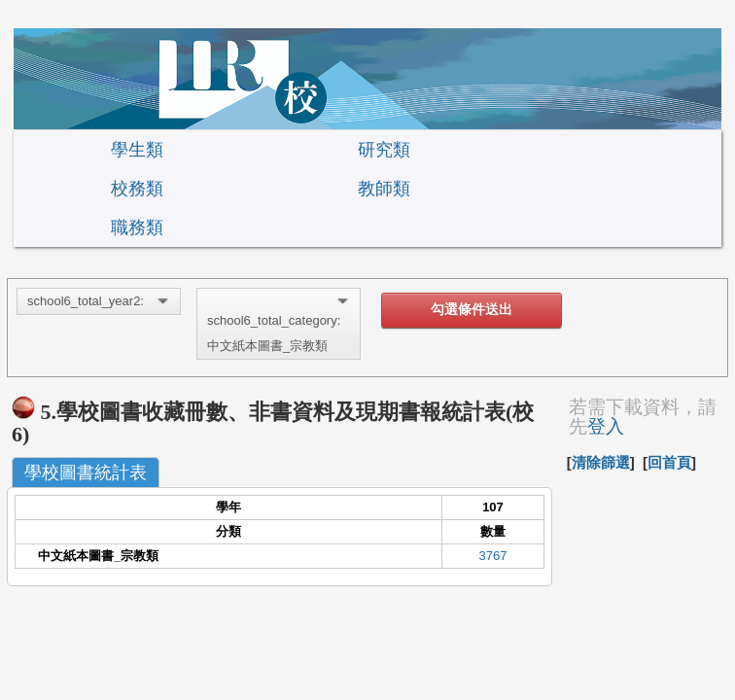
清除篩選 (601, 462)
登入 (606, 426)
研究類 (384, 150)
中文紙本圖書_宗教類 (98, 556)
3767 (493, 556)
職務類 (137, 227)
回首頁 (669, 462)
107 (493, 507)
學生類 (137, 150)
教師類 (384, 189)
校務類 (137, 189)
